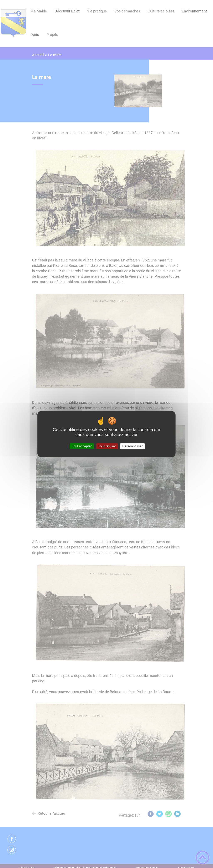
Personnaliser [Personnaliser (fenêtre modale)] (133, 446)
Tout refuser (107, 446)
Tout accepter (82, 446)
